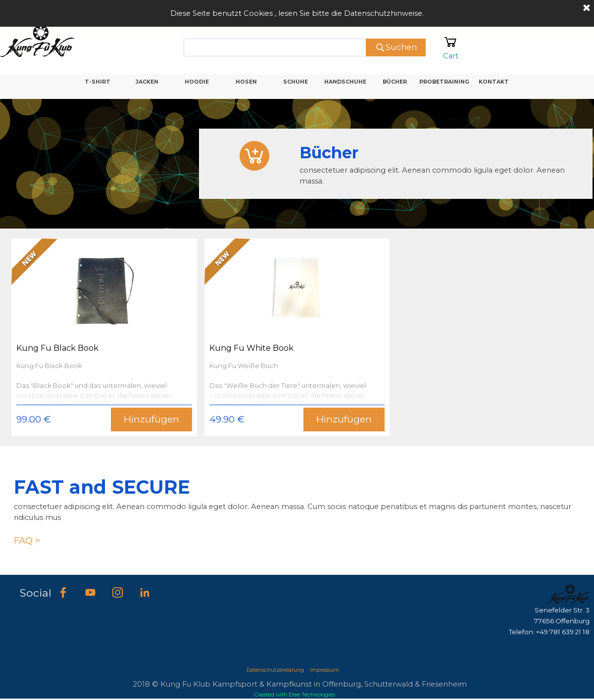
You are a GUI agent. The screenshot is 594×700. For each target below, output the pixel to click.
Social (36, 593)
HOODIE (197, 82)
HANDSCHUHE (345, 82)
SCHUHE (296, 82)
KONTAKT (494, 82)
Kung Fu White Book (251, 348)
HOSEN (246, 82)
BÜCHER (395, 82)
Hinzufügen (151, 419)
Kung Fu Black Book (57, 348)
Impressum (324, 670)
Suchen (401, 47)
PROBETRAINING (444, 82)
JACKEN (147, 82)
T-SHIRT (98, 82)
